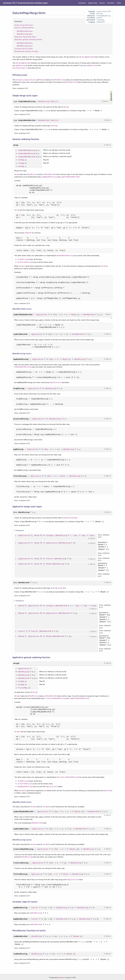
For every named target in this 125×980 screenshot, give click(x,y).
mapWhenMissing (20, 907)
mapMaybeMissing (49, 177)
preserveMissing (25, 262)
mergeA (91, 57)
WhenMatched (71, 82)
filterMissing (20, 476)
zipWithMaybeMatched (70, 177)
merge (82, 57)
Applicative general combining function (28, 39)
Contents (111, 3)
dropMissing (23, 259)
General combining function (24, 28)
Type (75, 535)
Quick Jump (93, 3)
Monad (42, 80)
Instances (82, 3)
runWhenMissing (20, 953)
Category (20, 80)
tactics (25, 31)
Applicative (30, 80)
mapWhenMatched (20, 918)
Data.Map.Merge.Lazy (20, 68)
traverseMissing (21, 862)
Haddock (62, 977)
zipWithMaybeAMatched (79, 698)
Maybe (29, 233)
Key (56, 314)
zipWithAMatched (21, 828)
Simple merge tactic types (24, 25)
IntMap (21, 160)
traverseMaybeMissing (55, 698)
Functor (50, 558)
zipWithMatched (20, 334)
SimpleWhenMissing (27, 101)
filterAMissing (20, 873)
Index (119, 3)
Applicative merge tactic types (25, 37)
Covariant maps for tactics (24, 49)
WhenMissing (60, 80)
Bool (62, 476)
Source (102, 3)
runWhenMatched (20, 935)
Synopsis (109, 91)
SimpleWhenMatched (27, 120)
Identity (54, 101)
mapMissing (20, 65)
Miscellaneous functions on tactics (26, 51)
